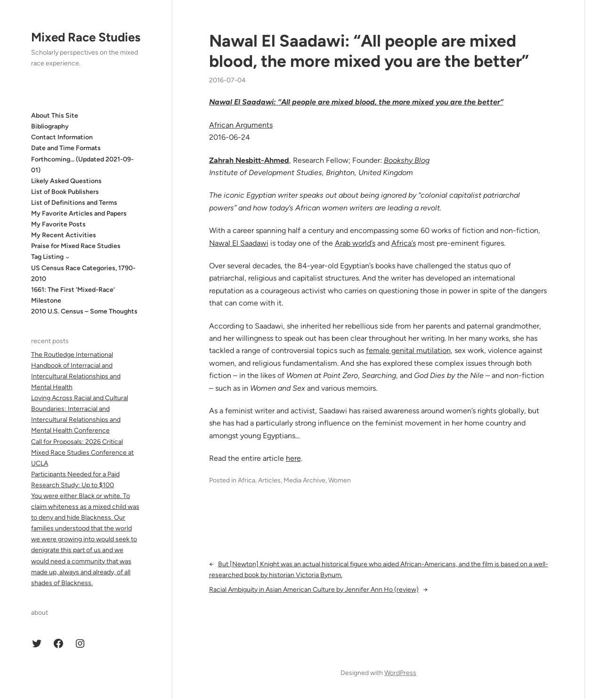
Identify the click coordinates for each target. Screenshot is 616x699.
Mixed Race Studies (86, 37)
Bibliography (50, 126)
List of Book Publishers (65, 192)
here (293, 458)
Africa (247, 480)
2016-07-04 (227, 80)
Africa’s (404, 243)
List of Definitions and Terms (74, 203)
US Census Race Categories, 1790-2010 (83, 273)
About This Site (55, 116)
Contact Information (62, 137)
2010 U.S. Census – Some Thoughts (84, 311)
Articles (269, 480)
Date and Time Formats (66, 148)
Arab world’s (355, 243)
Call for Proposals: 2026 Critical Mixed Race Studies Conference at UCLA (82, 453)
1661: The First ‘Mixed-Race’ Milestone (73, 295)
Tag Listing (47, 257)
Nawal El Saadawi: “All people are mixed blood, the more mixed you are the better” (369, 51)
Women (340, 480)
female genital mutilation (408, 350)
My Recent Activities (64, 235)
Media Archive (304, 480)
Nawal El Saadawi (239, 243)
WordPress (400, 673)
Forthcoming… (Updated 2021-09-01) (82, 165)
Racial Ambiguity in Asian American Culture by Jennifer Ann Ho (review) (314, 590)
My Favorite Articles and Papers (79, 213)
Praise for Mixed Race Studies (76, 246)
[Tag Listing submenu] (67, 257)
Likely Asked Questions (66, 181)
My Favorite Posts (58, 224)
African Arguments (241, 125)
